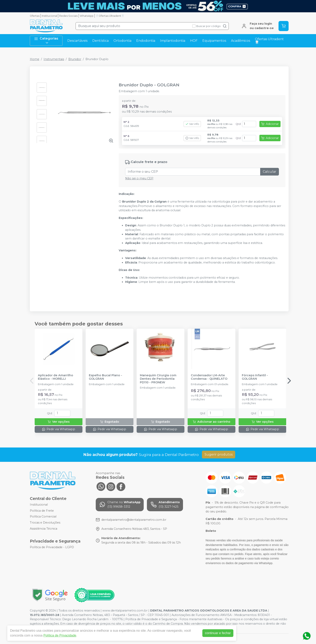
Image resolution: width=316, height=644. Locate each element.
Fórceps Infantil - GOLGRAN (255, 377)
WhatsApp (87, 16)
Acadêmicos (241, 41)
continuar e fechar (218, 633)
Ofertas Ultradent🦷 (269, 41)
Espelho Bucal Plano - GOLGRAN (106, 377)
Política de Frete (42, 511)
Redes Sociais (68, 16)
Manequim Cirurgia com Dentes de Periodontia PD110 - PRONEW (158, 379)
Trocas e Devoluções (45, 523)
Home (35, 59)
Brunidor (75, 59)
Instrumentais (54, 59)
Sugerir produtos (219, 454)
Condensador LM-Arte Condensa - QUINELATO (209, 377)
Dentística (100, 41)
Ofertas (35, 16)
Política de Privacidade (60, 635)
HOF (194, 41)
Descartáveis (77, 41)
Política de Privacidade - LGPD (52, 547)
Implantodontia (173, 41)
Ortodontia (122, 41)
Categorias (46, 41)
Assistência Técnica (44, 529)
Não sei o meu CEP (139, 178)
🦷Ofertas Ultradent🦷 (110, 16)
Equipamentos (214, 41)
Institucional (49, 16)
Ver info (192, 124)
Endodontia (146, 41)
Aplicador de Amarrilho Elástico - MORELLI (56, 377)
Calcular (270, 172)
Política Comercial (43, 517)
